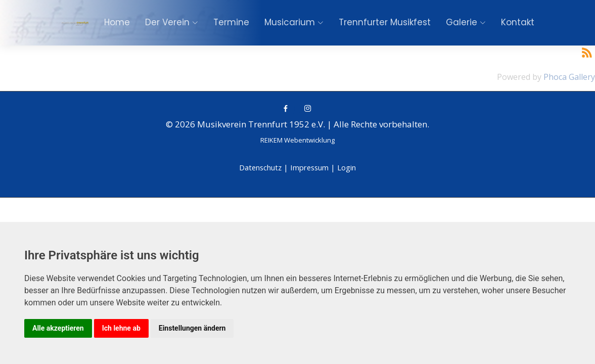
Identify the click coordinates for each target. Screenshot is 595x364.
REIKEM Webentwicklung (297, 140)
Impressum (309, 167)
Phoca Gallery (569, 77)
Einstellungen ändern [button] (192, 328)
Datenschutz (260, 167)
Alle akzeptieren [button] (58, 328)
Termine (231, 22)
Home (117, 22)
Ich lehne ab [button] (121, 328)
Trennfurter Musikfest (385, 22)
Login (347, 167)
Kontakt (518, 22)
